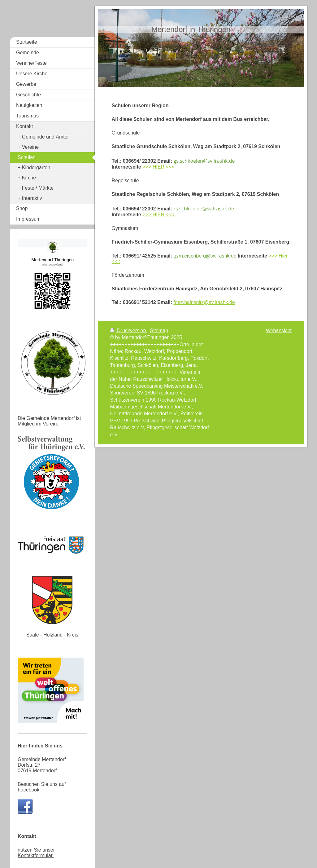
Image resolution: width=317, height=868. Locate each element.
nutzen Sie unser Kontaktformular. (36, 853)
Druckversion (129, 330)
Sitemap (159, 330)
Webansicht (279, 330)
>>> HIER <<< (158, 167)
